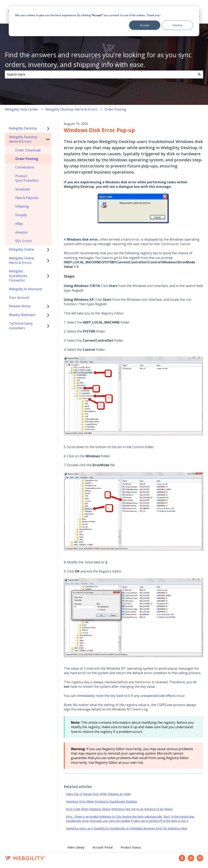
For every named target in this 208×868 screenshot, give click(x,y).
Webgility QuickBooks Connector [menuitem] (18, 276)
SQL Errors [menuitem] (24, 241)
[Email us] (200, 858)
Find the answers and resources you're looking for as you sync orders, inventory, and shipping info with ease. (98, 60)
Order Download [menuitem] (28, 150)
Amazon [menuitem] (21, 232)
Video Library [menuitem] (76, 847)
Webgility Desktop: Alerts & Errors (71, 109)
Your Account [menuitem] (19, 298)
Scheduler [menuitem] (23, 189)
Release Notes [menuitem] (20, 306)
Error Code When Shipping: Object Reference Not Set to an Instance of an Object (119, 809)
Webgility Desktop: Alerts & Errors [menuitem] (23, 139)
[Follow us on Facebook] (182, 858)
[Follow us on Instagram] (191, 858)
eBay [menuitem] (19, 224)
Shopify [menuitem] (21, 215)
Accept (145, 25)
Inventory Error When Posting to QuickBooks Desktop (102, 801)
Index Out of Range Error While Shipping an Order (99, 794)
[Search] (199, 74)
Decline (177, 25)
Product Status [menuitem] (131, 847)
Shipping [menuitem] (22, 206)
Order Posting (115, 109)
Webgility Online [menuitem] (21, 249)
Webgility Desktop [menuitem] (23, 128)
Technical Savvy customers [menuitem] (21, 326)
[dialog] (104, 21)
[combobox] (100, 74)
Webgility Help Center (22, 109)
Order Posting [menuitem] (27, 159)
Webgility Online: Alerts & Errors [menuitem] (22, 260)
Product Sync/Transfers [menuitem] (27, 178)
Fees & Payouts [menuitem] (27, 198)
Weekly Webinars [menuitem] (22, 315)
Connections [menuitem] (25, 167)
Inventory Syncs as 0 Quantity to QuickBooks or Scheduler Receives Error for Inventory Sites (127, 828)
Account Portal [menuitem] (103, 847)
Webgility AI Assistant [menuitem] (25, 289)
